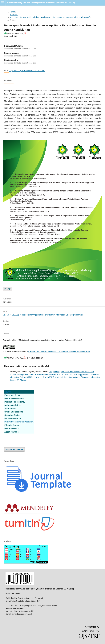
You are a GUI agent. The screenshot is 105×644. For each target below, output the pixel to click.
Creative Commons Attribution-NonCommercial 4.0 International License (59, 351)
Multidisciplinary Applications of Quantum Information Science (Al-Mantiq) (41, 3)
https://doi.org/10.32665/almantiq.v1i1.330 (27, 71)
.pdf (8, 289)
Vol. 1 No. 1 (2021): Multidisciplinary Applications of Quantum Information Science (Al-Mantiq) (50, 17)
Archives (14, 15)
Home (12, 12)
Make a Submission (14, 449)
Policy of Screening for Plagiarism (19, 422)
